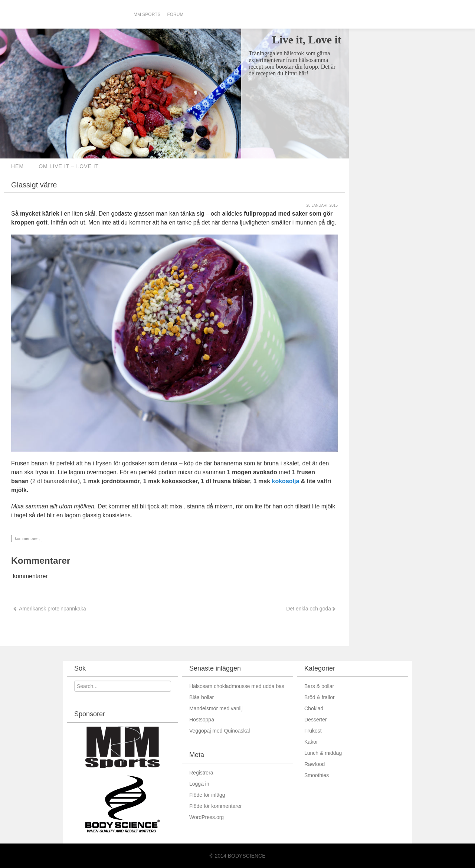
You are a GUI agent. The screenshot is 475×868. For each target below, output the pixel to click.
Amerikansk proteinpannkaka (49, 609)
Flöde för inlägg (207, 795)
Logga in (199, 784)
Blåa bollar (202, 697)
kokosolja (286, 481)
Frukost (313, 731)
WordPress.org (207, 817)
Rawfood (315, 764)
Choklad (314, 708)
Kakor (311, 742)
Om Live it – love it (69, 166)
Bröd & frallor (320, 697)
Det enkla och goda (310, 609)
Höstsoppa (202, 720)
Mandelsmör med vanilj (216, 708)
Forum (175, 14)
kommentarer (26, 538)
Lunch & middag (323, 753)
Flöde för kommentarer (216, 806)
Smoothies (317, 775)
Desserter (316, 720)
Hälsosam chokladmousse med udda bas (237, 686)
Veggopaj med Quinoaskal (220, 731)
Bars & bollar (319, 686)
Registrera (201, 773)
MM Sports (147, 14)
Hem (17, 166)
